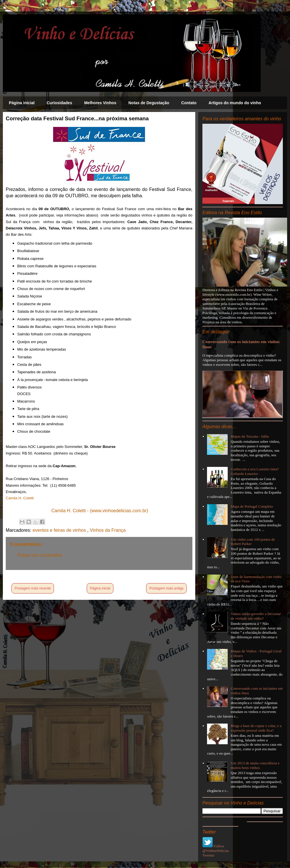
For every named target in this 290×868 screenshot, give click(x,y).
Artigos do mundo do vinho (235, 103)
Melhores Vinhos (100, 103)
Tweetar (208, 855)
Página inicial (22, 103)
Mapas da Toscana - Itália (250, 436)
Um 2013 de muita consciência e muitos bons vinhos (255, 765)
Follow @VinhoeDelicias (216, 848)
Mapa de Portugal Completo (252, 506)
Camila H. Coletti (20, 498)
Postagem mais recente (33, 588)
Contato (189, 103)
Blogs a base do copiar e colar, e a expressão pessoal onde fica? (256, 728)
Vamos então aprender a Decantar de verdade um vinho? (256, 616)
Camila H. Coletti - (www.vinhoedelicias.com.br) (100, 511)
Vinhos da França (108, 530)
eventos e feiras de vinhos (60, 530)
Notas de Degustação (149, 103)
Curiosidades (59, 103)
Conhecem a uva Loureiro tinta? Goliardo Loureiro (255, 471)
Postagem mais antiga (166, 588)
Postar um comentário (40, 555)
